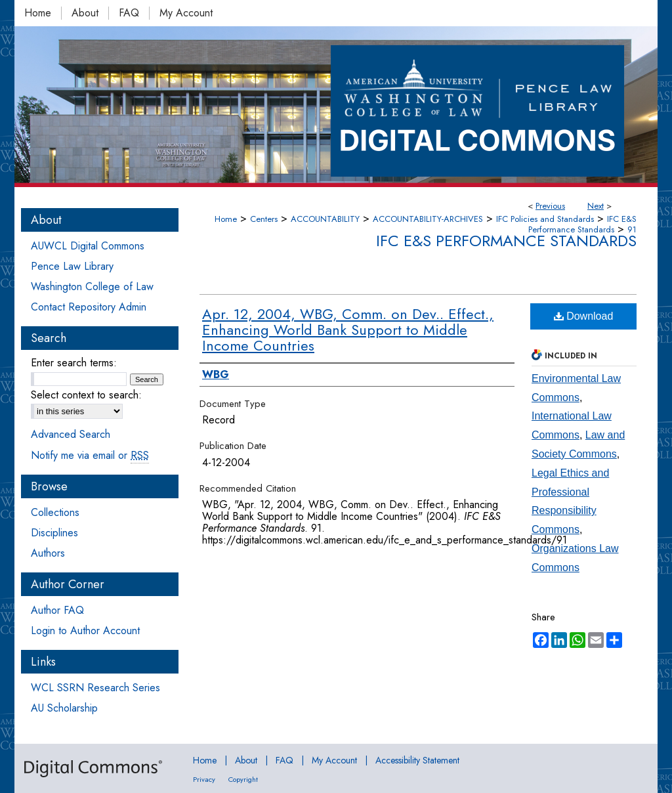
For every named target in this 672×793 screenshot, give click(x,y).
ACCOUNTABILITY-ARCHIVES (428, 219)
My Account (334, 760)
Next (596, 206)
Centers (264, 219)
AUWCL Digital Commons (88, 246)
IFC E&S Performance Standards (582, 224)
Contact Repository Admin (89, 307)
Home (226, 219)
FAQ (284, 760)
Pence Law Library (72, 266)
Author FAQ (57, 610)
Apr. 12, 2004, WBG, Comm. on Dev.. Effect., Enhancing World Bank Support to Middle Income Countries (348, 330)
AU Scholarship (64, 708)
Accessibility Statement (417, 760)
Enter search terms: (74, 363)
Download (584, 316)
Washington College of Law (92, 287)
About (246, 760)
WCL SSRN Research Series (95, 688)
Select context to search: (86, 395)
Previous (550, 206)
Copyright (243, 779)
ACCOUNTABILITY (325, 219)
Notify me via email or (90, 455)
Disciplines (54, 533)
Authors (48, 553)
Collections (55, 512)
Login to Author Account (85, 631)
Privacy (204, 779)
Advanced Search (71, 434)
